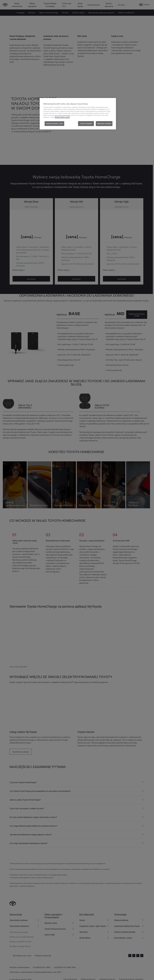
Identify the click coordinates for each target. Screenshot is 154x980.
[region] (78, 114)
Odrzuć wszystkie (86, 123)
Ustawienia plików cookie (54, 123)
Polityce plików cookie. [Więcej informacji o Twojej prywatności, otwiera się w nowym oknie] (62, 117)
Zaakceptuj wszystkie (104, 123)
